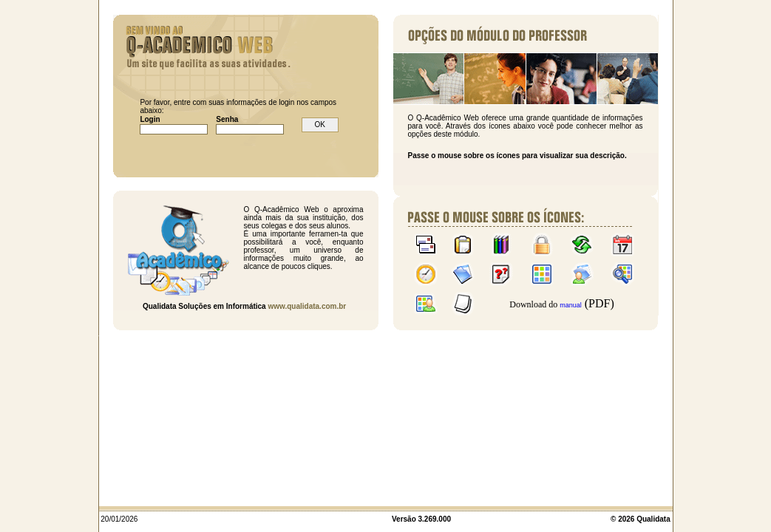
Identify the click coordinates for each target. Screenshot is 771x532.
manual (571, 305)
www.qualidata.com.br (307, 306)
